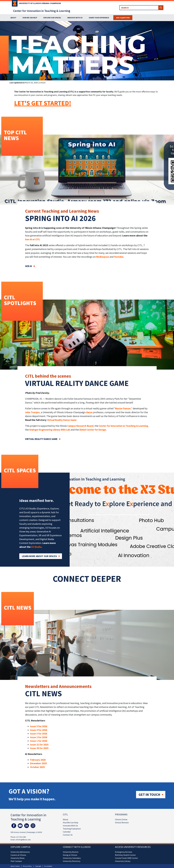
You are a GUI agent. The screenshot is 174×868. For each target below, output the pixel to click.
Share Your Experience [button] (99, 18)
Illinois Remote (122, 823)
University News (18, 858)
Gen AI (28, 266)
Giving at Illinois (70, 855)
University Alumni (71, 852)
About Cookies (15, 866)
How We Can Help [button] (30, 18)
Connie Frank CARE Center (126, 858)
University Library (123, 861)
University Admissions (20, 852)
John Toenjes (32, 412)
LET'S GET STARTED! (43, 103)
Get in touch (149, 795)
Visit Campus (16, 861)
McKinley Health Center (125, 855)
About (66, 819)
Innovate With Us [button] (75, 18)
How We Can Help (71, 823)
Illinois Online (121, 819)
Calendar (67, 832)
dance (89, 412)
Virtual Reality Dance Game (62, 420)
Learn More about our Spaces (39, 556)
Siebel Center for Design (93, 430)
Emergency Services (124, 852)
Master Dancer (123, 408)
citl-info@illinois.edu (23, 840)
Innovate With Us (70, 826)
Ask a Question (123, 18)
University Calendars (72, 858)
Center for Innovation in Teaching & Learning (42, 11)
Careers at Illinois (18, 855)
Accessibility (48, 866)
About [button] (13, 18)
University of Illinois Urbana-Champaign (40, 3)
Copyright (38, 866)
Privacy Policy (27, 866)
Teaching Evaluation (72, 829)
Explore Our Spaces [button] (52, 18)
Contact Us (68, 835)
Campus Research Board (80, 426)
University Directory (72, 861)
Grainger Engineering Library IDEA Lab (50, 430)
